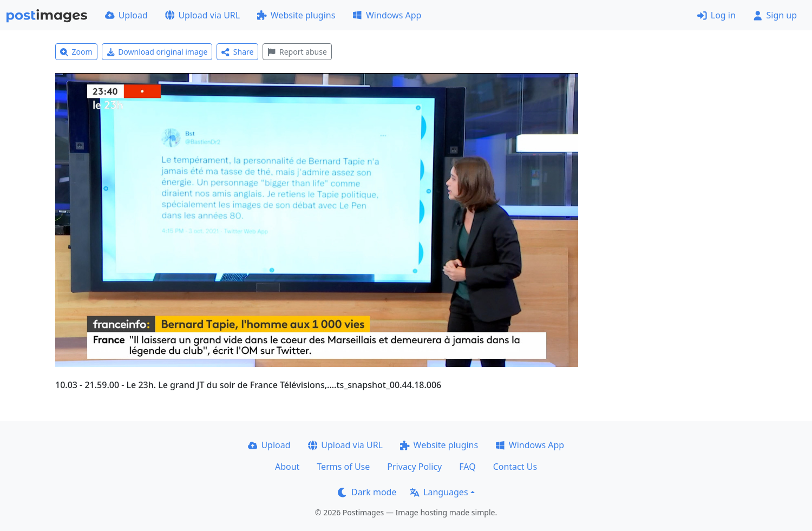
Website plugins (296, 15)
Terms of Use (343, 467)
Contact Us (515, 467)
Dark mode (367, 492)
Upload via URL (202, 15)
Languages (439, 492)
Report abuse (297, 52)
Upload (126, 15)
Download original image (157, 52)
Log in (716, 15)
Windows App (387, 15)
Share (237, 52)
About (287, 467)
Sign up (775, 15)
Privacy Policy (414, 467)
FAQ (467, 467)
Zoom (76, 52)
